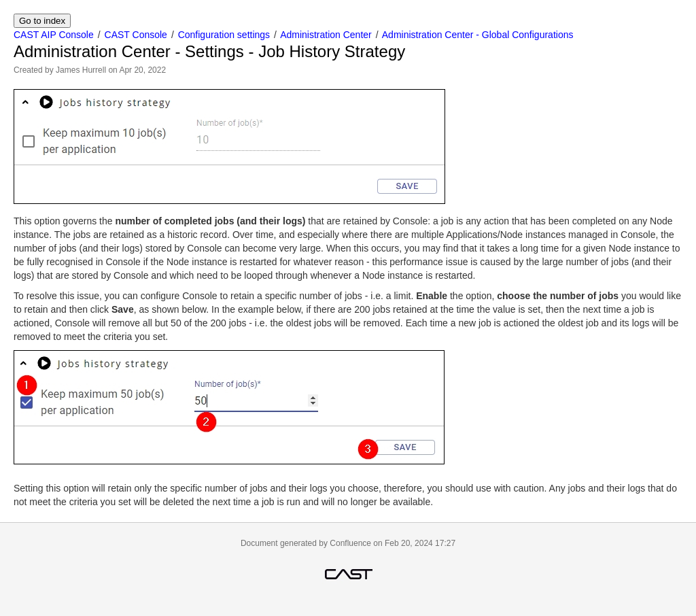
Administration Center (326, 35)
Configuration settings (224, 35)
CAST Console (136, 35)
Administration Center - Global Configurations (478, 35)
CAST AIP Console (54, 35)
